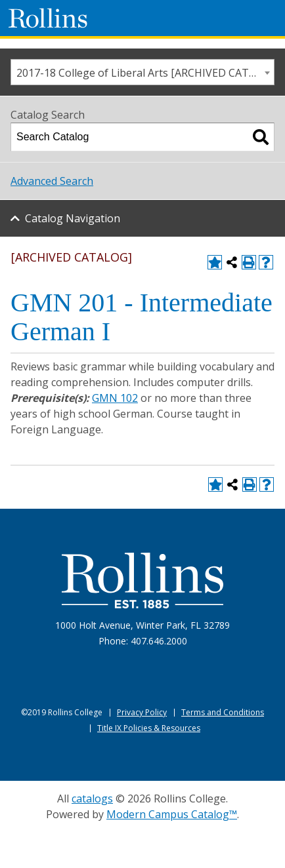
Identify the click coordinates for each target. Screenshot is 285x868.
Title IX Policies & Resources (149, 728)
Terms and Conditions (223, 712)
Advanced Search (52, 181)
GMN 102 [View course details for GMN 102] (115, 398)
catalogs (92, 799)
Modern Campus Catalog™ (172, 814)
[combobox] (142, 72)
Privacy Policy (142, 712)
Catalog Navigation (73, 218)
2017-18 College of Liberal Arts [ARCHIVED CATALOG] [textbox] (145, 73)
